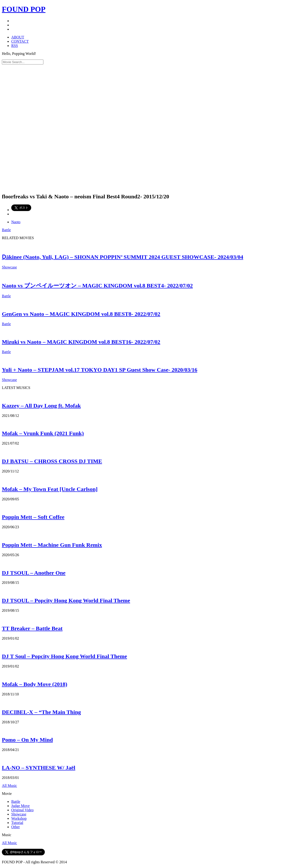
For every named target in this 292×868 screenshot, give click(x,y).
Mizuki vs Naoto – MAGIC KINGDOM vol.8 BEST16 (81, 342)
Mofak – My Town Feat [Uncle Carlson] (50, 489)
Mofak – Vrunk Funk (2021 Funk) (43, 433)
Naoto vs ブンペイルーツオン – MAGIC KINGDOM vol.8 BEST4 (97, 286)
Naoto (16, 222)
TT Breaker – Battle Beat (32, 628)
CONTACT (20, 41)
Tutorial (17, 823)
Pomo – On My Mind (27, 740)
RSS (15, 46)
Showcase (9, 267)
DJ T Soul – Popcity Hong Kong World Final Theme (64, 656)
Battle (6, 230)
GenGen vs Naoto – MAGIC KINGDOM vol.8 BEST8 (81, 314)
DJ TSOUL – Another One (34, 573)
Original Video (22, 810)
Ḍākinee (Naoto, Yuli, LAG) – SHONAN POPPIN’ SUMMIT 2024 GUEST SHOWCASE (123, 257)
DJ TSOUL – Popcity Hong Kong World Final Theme (66, 600)
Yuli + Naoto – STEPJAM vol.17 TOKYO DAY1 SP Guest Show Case (100, 370)
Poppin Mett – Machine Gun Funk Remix (52, 545)
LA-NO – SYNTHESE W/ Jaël (39, 768)
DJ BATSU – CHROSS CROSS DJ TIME (52, 461)
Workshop (19, 818)
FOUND (24, 9)
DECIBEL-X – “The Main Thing (41, 712)
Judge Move (21, 806)
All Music (9, 786)
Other (15, 827)
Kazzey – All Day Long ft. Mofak (41, 406)
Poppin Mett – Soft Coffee (33, 517)
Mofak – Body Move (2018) (35, 684)
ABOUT (18, 37)
